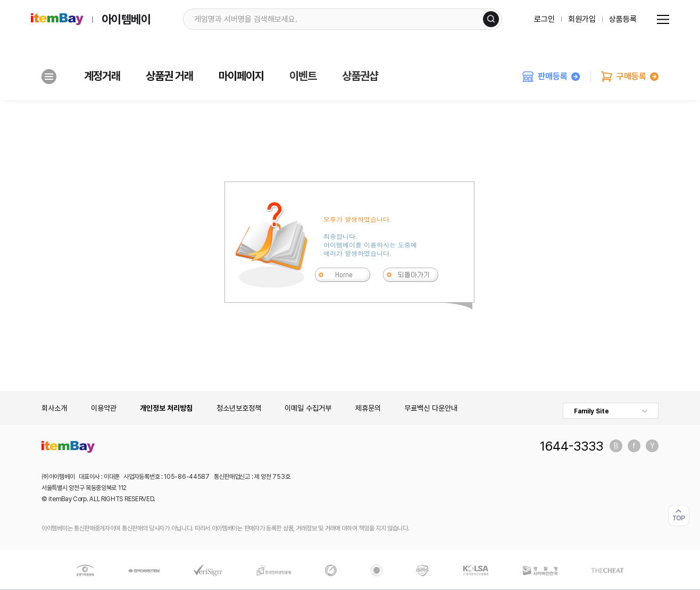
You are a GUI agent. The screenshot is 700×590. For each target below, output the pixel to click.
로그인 (544, 19)
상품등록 (623, 19)
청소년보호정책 (239, 408)
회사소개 (54, 408)
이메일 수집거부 (308, 408)
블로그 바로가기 (616, 446)
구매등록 (630, 77)
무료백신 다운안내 (431, 408)
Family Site (591, 411)
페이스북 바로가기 (634, 446)
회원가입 (582, 19)
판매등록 (551, 77)
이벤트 (303, 76)
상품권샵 (360, 76)
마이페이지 (241, 76)
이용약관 (104, 408)
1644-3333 (572, 446)
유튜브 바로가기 (652, 446)
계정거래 (102, 76)
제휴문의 (368, 408)
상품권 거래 (169, 76)
